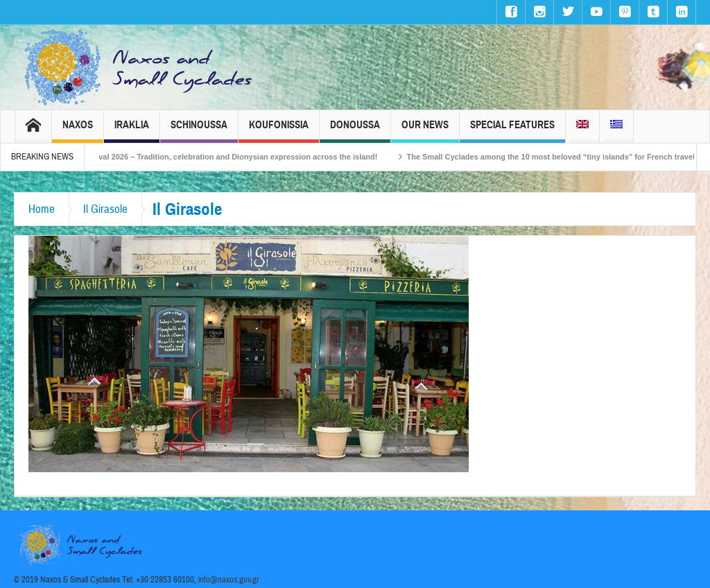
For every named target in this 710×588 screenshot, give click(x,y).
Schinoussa (199, 131)
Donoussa (355, 131)
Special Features (512, 131)
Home (42, 209)
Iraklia (132, 131)
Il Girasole (105, 209)
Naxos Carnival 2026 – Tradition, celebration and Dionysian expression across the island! (231, 157)
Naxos (78, 131)
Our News (425, 131)
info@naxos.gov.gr (229, 580)
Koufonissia (279, 131)
